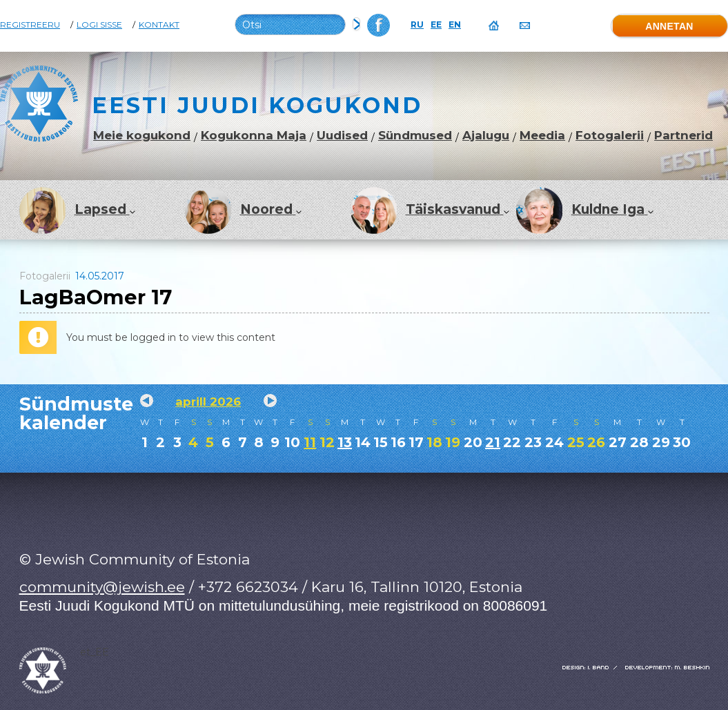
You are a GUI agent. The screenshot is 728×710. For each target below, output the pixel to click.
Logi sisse (99, 25)
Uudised (342, 136)
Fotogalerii (610, 136)
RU (417, 25)
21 (493, 442)
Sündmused (415, 136)
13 (345, 442)
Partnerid (683, 136)
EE (436, 25)
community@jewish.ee (102, 587)
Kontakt (159, 25)
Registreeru (30, 25)
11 (310, 442)
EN (455, 25)
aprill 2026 (208, 402)
